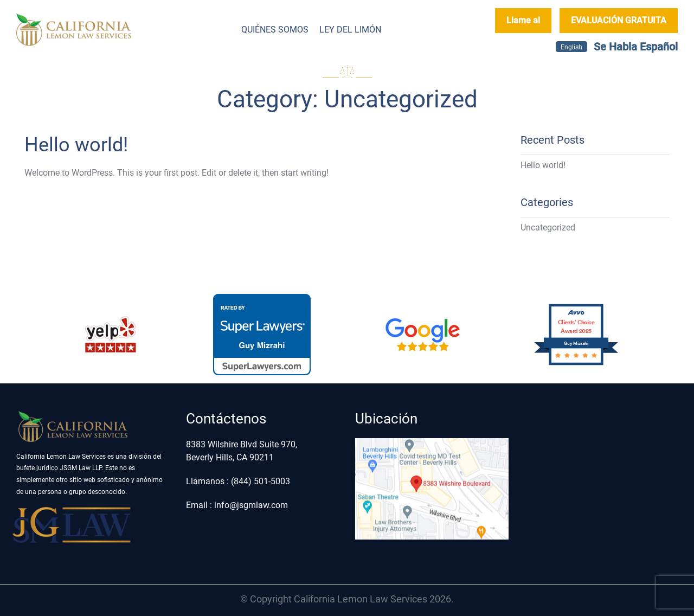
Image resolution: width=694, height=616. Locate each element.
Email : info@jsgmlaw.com (237, 505)
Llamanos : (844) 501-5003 (238, 481)
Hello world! (76, 145)
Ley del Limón (350, 30)
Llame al (523, 20)
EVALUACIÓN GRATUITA (619, 20)
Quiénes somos (275, 30)
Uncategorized (548, 227)
